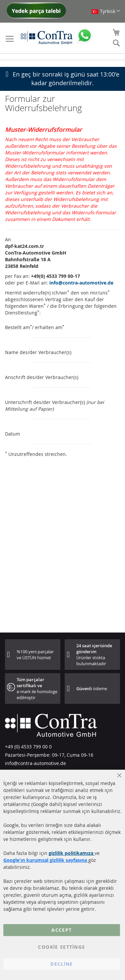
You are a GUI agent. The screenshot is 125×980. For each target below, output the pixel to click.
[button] (106, 11)
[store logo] (47, 37)
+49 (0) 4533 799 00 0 (28, 747)
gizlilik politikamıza (72, 853)
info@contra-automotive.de (81, 283)
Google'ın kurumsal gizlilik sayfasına (46, 860)
